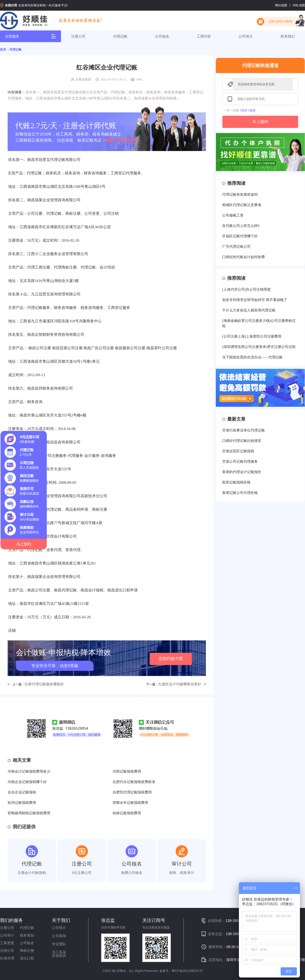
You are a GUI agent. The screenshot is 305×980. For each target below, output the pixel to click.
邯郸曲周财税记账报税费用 (29, 813)
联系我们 (288, 36)
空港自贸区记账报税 (238, 451)
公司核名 (162, 36)
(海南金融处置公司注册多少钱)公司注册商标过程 (259, 323)
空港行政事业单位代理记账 (243, 430)
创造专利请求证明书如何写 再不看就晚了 (255, 300)
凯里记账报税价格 (236, 482)
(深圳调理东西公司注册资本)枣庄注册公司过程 (259, 347)
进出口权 (27, 958)
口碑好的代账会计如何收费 (243, 257)
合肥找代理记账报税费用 (132, 792)
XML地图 (299, 5)
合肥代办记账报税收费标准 (134, 782)
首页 (3, 49)
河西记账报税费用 (127, 771)
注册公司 (78, 36)
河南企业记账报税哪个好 (27, 782)
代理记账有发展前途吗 (240, 195)
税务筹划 (27, 935)
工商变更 (7, 943)
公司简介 (246, 36)
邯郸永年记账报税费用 (130, 803)
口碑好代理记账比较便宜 (242, 441)
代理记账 (120, 36)
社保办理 (7, 958)
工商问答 (204, 36)
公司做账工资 (233, 215)
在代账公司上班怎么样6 (241, 226)
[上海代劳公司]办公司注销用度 (246, 289)
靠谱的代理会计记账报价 (242, 472)
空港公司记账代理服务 (240, 462)
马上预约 (260, 122)
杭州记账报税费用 (22, 803)
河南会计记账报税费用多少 (29, 771)
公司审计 (7, 935)
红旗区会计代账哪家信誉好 (180, 684)
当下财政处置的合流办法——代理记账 (252, 357)
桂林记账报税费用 (127, 813)
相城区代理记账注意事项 (242, 205)
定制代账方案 (171, 659)
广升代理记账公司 (236, 247)
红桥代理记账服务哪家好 (44, 684)
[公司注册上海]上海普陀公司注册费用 (252, 336)
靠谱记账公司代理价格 (240, 493)
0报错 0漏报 (248, 110)
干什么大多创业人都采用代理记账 (249, 310)
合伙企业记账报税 (22, 792)
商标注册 (27, 951)
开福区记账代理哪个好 (240, 236)
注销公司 (7, 951)
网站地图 (281, 5)
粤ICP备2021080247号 (187, 971)
